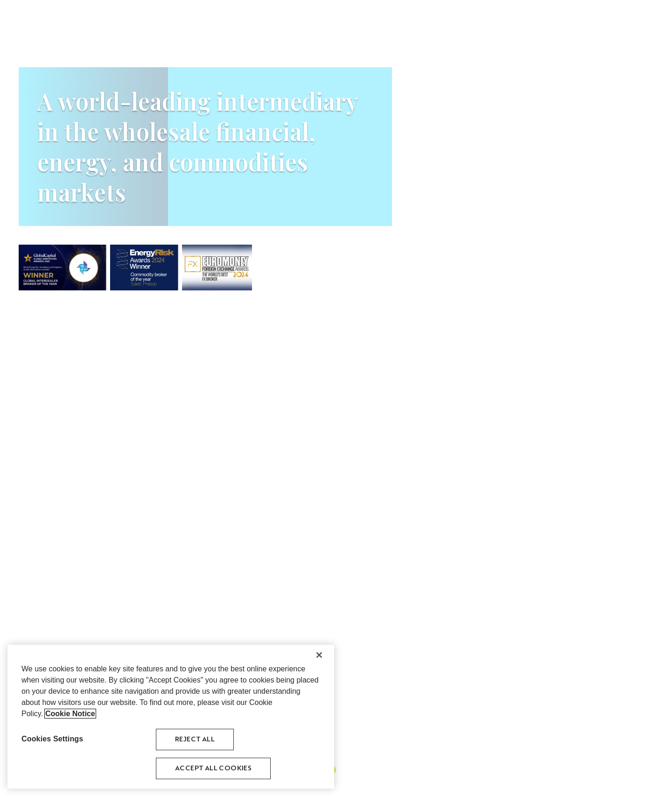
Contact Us (630, 18)
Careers (589, 18)
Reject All (195, 741)
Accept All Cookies (213, 770)
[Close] (319, 656)
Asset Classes (479, 18)
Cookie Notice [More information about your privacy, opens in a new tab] (70, 715)
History (523, 18)
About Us (433, 18)
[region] (171, 718)
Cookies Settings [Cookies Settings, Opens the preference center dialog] (52, 740)
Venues (556, 18)
